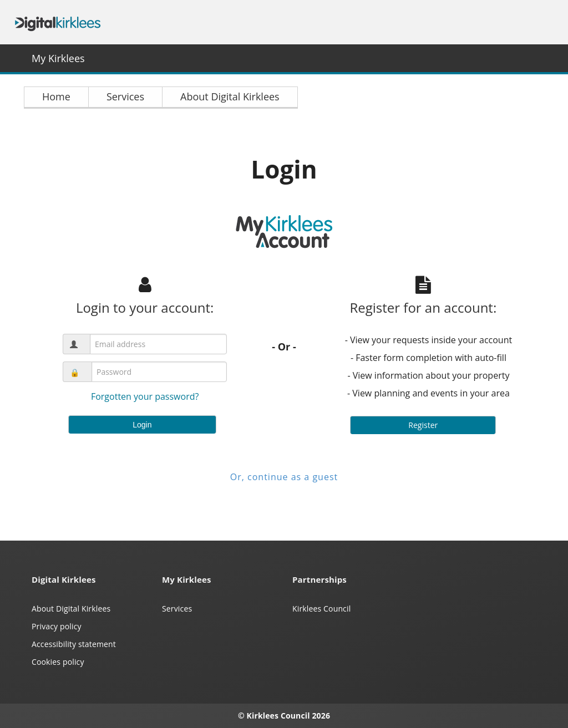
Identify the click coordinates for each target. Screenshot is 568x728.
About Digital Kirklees (71, 609)
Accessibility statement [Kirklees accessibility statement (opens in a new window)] (74, 644)
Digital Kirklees (58, 22)
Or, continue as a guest (284, 477)
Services (177, 609)
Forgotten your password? (145, 396)
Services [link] (125, 96)
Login (142, 425)
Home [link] (56, 96)
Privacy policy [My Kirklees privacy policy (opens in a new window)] (57, 626)
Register (423, 425)
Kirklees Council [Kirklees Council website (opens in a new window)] (321, 609)
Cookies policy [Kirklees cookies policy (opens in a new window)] (58, 662)
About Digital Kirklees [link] (230, 96)
